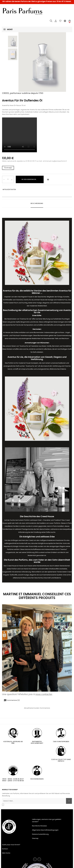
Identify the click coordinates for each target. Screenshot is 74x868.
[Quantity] (8, 179)
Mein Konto (6, 853)
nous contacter (44, 694)
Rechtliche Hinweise (39, 826)
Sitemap (35, 838)
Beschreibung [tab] (37, 204)
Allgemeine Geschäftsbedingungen (45, 830)
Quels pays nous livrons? (11, 845)
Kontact (5, 849)
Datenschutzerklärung (40, 834)
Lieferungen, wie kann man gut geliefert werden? (47, 821)
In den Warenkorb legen (32, 179)
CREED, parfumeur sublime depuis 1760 (23, 93)
